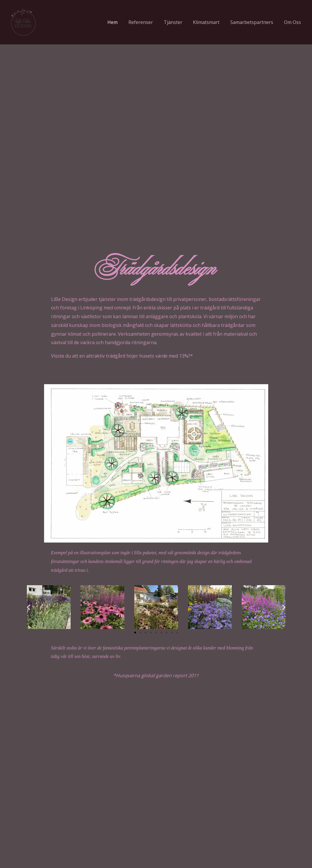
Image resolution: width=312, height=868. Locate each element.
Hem (120, 22)
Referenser (147, 22)
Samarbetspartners (254, 22)
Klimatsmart (210, 22)
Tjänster (178, 22)
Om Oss (293, 22)
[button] (28, 607)
